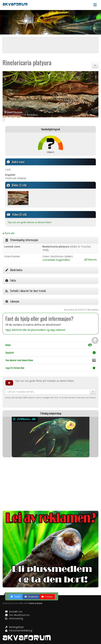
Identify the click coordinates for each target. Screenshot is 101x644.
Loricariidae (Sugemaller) (56, 260)
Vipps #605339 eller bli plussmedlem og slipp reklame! (35, 330)
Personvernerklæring (19, 630)
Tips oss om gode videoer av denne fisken (30, 222)
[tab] (50, 240)
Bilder (48, 345)
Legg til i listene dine (50, 368)
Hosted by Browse (35, 603)
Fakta (11, 280)
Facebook (31, 597)
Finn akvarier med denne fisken (50, 361)
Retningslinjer (15, 627)
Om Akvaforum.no (17, 615)
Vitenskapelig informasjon (22, 240)
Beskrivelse (14, 270)
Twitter (16, 597)
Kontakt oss (14, 611)
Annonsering (14, 618)
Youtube (47, 597)
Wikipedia (91, 260)
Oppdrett (50, 352)
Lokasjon (12, 301)
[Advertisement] (50, 484)
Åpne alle (9, 233)
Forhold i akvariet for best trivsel (26, 291)
